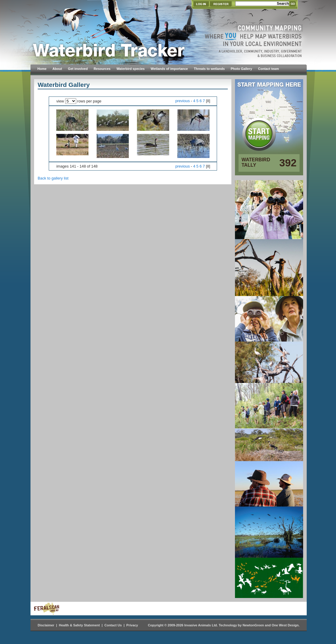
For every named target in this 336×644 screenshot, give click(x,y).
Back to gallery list (53, 178)
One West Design (285, 625)
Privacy (132, 625)
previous (182, 101)
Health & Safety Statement (79, 625)
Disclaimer (46, 625)
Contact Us (113, 625)
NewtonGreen (253, 625)
